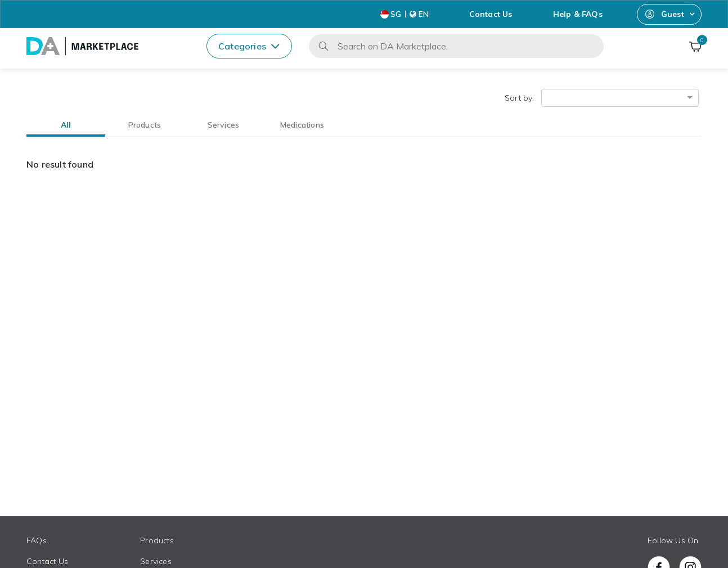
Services (156, 561)
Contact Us (491, 14)
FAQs (37, 540)
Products (157, 540)
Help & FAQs (578, 14)
